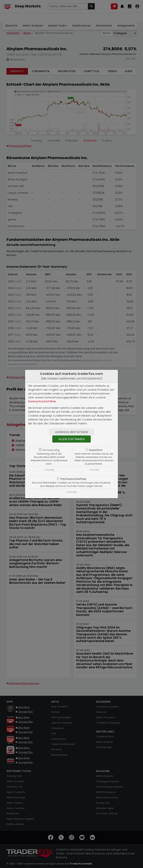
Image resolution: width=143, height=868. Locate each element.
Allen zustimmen (71, 439)
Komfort (96, 450)
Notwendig (51, 450)
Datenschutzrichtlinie (42, 401)
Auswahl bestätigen (71, 432)
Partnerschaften (73, 479)
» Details (49, 470)
